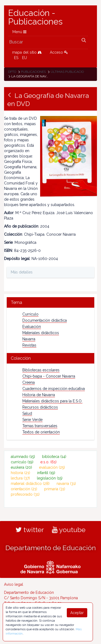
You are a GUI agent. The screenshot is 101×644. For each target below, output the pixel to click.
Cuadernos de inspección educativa (54, 389)
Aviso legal (14, 584)
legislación (50, 478)
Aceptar (77, 613)
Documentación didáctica (45, 320)
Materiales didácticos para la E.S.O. (52, 401)
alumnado (23, 457)
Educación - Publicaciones (35, 17)
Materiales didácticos (41, 333)
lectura (20, 478)
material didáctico (30, 484)
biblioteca (54, 457)
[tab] (50, 302)
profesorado (25, 494)
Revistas (29, 345)
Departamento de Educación (51, 548)
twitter (30, 530)
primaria (55, 489)
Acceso (59, 52)
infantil (46, 473)
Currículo (30, 314)
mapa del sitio (27, 52)
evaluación (52, 467)
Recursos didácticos (40, 407)
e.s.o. (48, 462)
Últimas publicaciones (70, 72)
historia (20, 473)
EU (25, 58)
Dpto (12, 72)
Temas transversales (40, 426)
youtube (69, 530)
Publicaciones (33, 72)
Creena (29, 382)
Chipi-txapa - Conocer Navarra (49, 376)
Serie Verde (32, 420)
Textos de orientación (41, 432)
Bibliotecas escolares (41, 370)
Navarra (29, 339)
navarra (66, 484)
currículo (22, 462)
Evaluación (32, 327)
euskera (21, 467)
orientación (24, 489)
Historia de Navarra (39, 395)
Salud (27, 413)
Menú (19, 32)
